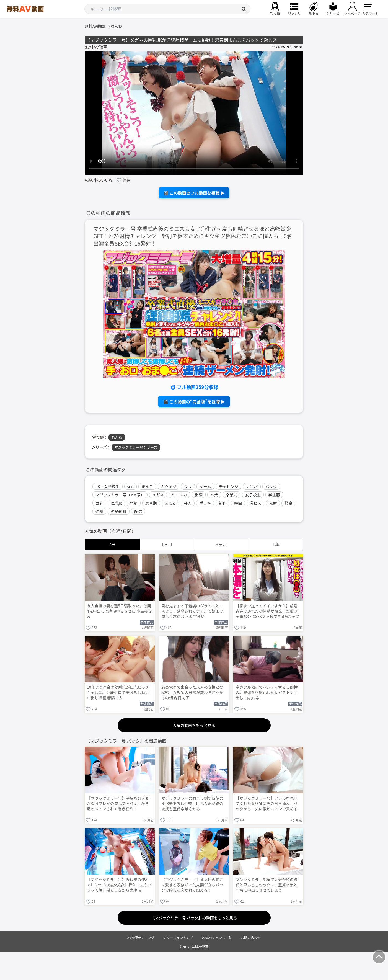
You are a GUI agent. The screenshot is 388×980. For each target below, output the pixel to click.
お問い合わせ (251, 938)
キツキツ (169, 486)
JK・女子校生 (108, 486)
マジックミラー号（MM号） (120, 495)
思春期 (151, 503)
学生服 (274, 495)
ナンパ (252, 486)
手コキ (205, 503)
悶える (170, 503)
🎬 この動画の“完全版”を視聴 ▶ (194, 402)
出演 (199, 495)
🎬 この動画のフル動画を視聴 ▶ (194, 193)
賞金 (288, 503)
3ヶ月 (222, 544)
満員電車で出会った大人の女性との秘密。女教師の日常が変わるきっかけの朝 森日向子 (192, 693)
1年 (276, 544)
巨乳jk (117, 503)
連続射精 (119, 511)
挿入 (188, 503)
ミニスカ (179, 495)
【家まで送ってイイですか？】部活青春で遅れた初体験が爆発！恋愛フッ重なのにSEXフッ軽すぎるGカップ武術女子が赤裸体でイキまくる (267, 612)
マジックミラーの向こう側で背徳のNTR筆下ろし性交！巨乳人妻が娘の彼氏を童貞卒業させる (192, 804)
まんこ (147, 486)
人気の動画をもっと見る (194, 725)
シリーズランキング (178, 938)
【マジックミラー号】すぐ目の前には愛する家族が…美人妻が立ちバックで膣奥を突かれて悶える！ (192, 885)
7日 (112, 544)
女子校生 (253, 495)
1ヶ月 (167, 544)
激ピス (255, 503)
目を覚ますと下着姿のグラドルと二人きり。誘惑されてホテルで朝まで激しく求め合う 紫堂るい (192, 611)
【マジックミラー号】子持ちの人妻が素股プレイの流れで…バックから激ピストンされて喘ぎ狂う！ (118, 804)
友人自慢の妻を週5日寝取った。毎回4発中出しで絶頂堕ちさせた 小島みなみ (119, 611)
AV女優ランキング (141, 938)
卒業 (214, 495)
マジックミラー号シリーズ (136, 447)
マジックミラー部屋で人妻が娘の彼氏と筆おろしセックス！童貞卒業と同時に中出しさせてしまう (267, 885)
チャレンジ (229, 486)
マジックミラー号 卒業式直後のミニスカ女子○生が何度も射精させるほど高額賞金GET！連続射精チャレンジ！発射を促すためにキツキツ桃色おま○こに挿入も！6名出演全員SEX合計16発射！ (193, 236)
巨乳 (99, 503)
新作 (223, 503)
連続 (99, 511)
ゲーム (205, 486)
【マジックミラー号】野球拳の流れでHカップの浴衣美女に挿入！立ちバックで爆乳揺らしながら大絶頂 (119, 885)
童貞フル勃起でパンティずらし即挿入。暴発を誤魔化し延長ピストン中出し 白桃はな (267, 693)
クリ (188, 486)
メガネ (158, 495)
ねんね (117, 437)
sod (131, 486)
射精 (134, 503)
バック (271, 486)
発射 (273, 503)
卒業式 (232, 495)
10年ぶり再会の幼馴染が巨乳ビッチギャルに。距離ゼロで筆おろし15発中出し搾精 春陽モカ (118, 693)
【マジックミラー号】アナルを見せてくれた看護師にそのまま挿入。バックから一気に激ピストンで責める (267, 804)
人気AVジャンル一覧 (217, 938)
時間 (238, 503)
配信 (138, 511)
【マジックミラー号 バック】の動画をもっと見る (194, 918)
